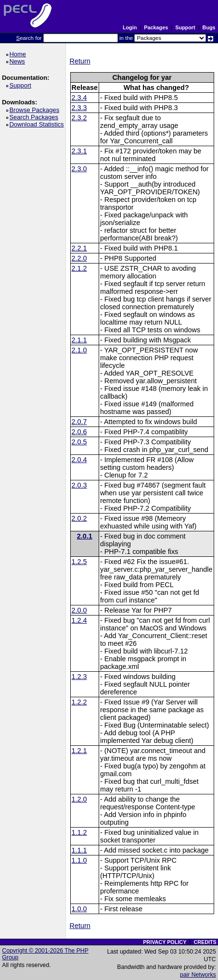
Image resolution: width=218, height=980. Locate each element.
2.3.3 (79, 108)
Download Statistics (38, 124)
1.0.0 (79, 909)
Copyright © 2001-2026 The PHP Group (45, 954)
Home (19, 54)
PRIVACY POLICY (165, 942)
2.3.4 (79, 98)
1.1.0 (79, 860)
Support (185, 27)
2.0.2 (79, 518)
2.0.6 (79, 432)
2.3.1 (79, 151)
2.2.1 (79, 248)
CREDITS (205, 942)
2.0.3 (79, 485)
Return (80, 61)
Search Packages (35, 117)
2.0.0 (79, 610)
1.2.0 (79, 799)
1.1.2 (79, 832)
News (19, 61)
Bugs (209, 27)
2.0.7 (79, 422)
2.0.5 (79, 442)
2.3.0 (79, 169)
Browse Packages (36, 110)
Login (130, 27)
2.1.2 (79, 268)
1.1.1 (79, 850)
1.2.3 (79, 677)
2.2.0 (79, 258)
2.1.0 (79, 350)
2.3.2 (79, 118)
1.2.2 (79, 702)
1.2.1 (79, 751)
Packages (156, 27)
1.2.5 (79, 562)
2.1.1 (79, 340)
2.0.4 (79, 460)
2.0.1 (85, 536)
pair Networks (198, 975)
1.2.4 (79, 620)
